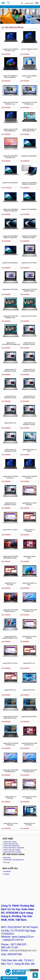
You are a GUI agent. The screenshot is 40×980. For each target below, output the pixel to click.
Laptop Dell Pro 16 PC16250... (29, 824)
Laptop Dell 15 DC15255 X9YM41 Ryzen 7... (11, 611)
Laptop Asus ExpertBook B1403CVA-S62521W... (29, 183)
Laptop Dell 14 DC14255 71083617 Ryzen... (29, 290)
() (22, 3)
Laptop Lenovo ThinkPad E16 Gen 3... (11, 477)
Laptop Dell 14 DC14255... (29, 263)
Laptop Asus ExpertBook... (29, 156)
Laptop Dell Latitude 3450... (29, 557)
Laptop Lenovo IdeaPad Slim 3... (29, 77)
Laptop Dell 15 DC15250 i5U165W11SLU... (11, 771)
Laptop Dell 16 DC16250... (29, 717)
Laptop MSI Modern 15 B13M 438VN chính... (29, 130)
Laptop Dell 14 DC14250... (29, 316)
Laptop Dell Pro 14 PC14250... (29, 530)
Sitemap (7, 862)
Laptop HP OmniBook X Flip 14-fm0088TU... (11, 77)
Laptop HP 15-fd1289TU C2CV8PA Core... (11, 157)
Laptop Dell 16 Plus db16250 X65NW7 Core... (11, 637)
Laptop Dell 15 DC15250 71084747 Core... (11, 103)
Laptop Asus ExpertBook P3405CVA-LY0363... (29, 237)
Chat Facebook (10, 978)
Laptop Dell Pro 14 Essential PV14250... (29, 344)
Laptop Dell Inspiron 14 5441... (29, 584)
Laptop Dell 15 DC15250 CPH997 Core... (29, 611)
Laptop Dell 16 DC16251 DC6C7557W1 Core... (11, 717)
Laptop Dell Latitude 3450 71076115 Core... (29, 744)
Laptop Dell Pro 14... (11, 423)
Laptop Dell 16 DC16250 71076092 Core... (11, 744)
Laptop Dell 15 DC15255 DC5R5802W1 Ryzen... (11, 557)
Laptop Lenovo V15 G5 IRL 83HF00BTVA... (11, 130)
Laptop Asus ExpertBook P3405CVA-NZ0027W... (11, 237)
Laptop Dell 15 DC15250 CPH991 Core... (29, 103)
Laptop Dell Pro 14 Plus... (11, 530)
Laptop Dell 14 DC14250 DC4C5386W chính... (11, 344)
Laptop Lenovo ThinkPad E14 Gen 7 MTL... (11, 50)
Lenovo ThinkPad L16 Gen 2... (29, 50)
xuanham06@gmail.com (23, 950)
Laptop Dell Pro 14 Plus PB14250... (29, 797)
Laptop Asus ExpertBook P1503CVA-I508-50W (11, 210)
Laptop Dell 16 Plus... (29, 690)
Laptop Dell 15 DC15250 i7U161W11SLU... (29, 771)
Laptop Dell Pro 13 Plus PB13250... (29, 504)
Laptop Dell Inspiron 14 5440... (29, 450)
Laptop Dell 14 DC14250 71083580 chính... (11, 317)
